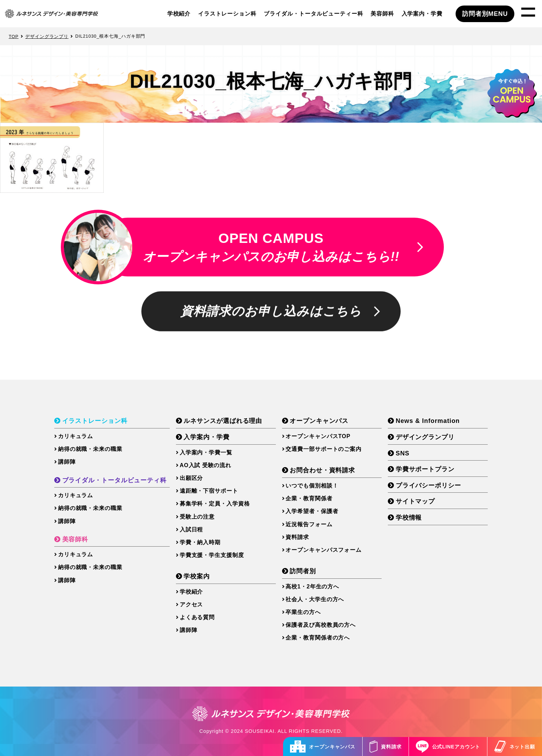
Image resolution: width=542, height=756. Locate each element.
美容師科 (382, 13)
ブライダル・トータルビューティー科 (313, 13)
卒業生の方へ (303, 612)
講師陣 (67, 462)
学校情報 (409, 518)
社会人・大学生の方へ (315, 599)
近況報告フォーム (309, 524)
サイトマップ (415, 501)
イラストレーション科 (227, 13)
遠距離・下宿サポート (209, 491)
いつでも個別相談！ (312, 486)
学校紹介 (179, 13)
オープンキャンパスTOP (318, 436)
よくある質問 (197, 617)
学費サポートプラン (425, 469)
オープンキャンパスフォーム (324, 550)
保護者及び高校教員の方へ (321, 625)
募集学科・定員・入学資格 (215, 504)
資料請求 (386, 746)
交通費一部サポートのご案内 (324, 449)
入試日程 (191, 530)
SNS (403, 453)
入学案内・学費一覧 (206, 452)
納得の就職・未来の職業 (90, 449)
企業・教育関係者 (309, 498)
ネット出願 (515, 746)
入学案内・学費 (422, 13)
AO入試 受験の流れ (205, 465)
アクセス (191, 604)
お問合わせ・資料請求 (322, 470)
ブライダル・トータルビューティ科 (114, 480)
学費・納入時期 (200, 542)
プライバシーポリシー (428, 485)
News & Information (428, 421)
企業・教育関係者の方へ (318, 638)
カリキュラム (76, 436)
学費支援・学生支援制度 (212, 555)
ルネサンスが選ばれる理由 (223, 421)
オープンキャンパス (323, 746)
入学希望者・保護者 (312, 511)
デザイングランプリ (425, 437)
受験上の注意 (197, 517)
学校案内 (197, 576)
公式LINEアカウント (448, 746)
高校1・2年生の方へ (312, 587)
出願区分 (191, 478)
